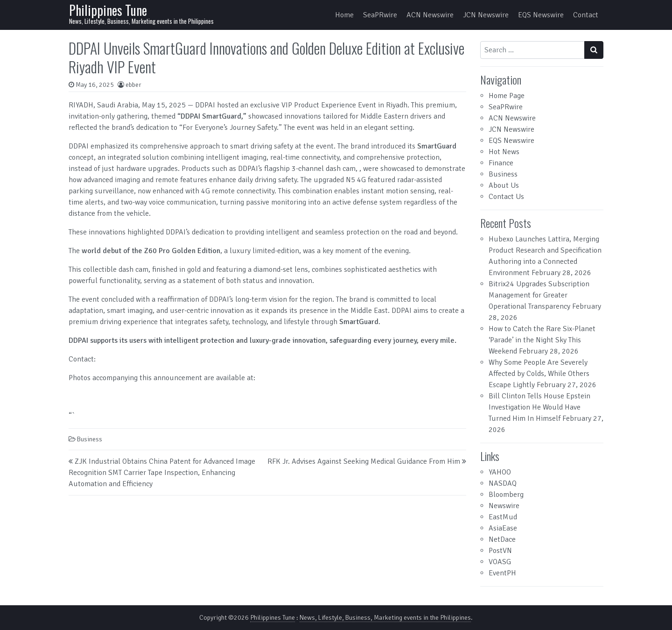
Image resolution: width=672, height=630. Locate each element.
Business (90, 439)
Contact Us (506, 197)
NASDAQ (503, 483)
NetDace (502, 539)
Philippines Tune (108, 10)
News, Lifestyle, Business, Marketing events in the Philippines (385, 618)
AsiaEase (503, 528)
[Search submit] (594, 50)
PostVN (500, 551)
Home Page (507, 96)
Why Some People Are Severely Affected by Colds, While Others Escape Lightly (539, 374)
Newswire (504, 506)
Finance (501, 163)
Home (344, 15)
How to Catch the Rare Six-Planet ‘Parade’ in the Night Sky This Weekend (542, 340)
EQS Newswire (541, 15)
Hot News (504, 152)
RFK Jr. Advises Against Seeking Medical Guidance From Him (364, 461)
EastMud (503, 517)
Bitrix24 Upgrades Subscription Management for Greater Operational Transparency (539, 295)
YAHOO (500, 472)
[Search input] (532, 50)
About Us (504, 185)
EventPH (502, 573)
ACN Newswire (430, 15)
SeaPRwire (380, 15)
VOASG (500, 562)
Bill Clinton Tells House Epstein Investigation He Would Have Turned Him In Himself (539, 407)
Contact (586, 15)
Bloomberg (506, 495)
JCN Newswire (486, 15)
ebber (133, 85)
